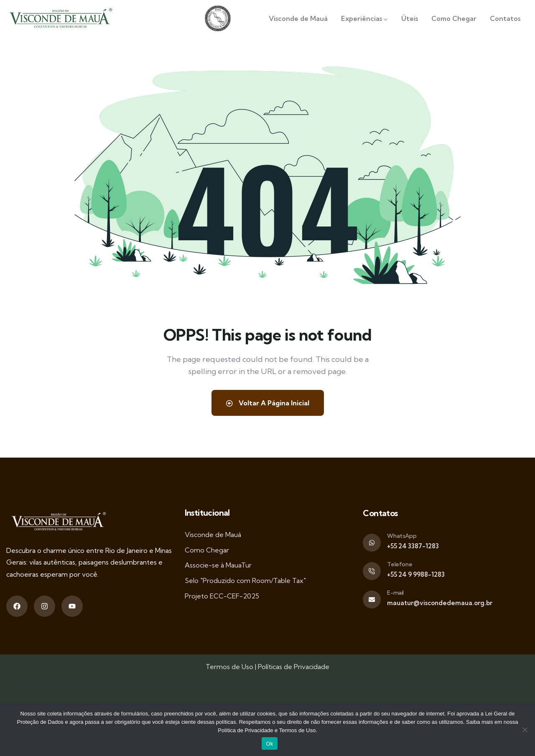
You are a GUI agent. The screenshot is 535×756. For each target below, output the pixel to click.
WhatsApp (402, 536)
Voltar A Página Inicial (267, 403)
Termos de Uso (229, 667)
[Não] (525, 730)
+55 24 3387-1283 (413, 546)
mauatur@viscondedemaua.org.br (440, 603)
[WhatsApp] (372, 543)
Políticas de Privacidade (294, 667)
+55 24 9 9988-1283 (416, 574)
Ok (269, 744)
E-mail (395, 593)
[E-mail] (372, 599)
